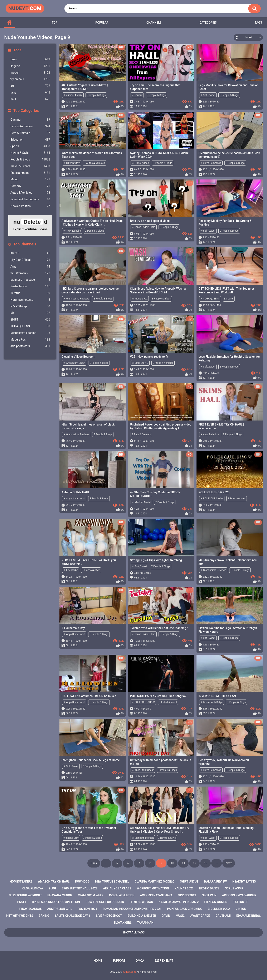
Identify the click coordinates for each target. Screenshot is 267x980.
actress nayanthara (156, 895)
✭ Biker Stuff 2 (72, 163)
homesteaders (21, 881)
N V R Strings (30, 306)
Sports (30, 146)
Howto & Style (30, 153)
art (30, 86)
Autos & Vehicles (30, 193)
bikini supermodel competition (56, 902)
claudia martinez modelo (155, 881)
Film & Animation (30, 126)
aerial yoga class (117, 888)
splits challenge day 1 (73, 916)
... (106, 863)
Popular (102, 23)
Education (30, 140)
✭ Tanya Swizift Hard (144, 227)
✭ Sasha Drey (71, 838)
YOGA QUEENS (30, 326)
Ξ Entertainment (236, 499)
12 (194, 863)
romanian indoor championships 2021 (132, 909)
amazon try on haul (54, 881)
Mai (30, 313)
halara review (215, 881)
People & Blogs (30, 160)
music (180, 916)
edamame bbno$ (249, 916)
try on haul (30, 79)
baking (44, 916)
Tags (258, 23)
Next (229, 863)
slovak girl (122, 923)
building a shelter (142, 916)
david (166, 916)
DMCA (140, 961)
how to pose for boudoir (105, 902)
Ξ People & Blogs (96, 95)
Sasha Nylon (30, 286)
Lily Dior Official (30, 260)
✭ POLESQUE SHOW (212, 499)
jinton (241, 909)
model (30, 73)
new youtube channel (112, 881)
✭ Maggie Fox (140, 299)
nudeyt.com (129, 972)
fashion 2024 (87, 909)
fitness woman (141, 902)
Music (30, 179)
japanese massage (30, 280)
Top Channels (25, 244)
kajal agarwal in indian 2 (179, 902)
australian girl (60, 909)
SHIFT (30, 320)
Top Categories (26, 111)
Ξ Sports (229, 299)
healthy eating (244, 881)
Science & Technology (30, 199)
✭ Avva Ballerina (210, 434)
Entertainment (30, 173)
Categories (208, 23)
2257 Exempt (164, 961)
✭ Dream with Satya (212, 702)
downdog (82, 881)
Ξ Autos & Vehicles (94, 163)
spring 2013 (187, 895)
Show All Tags (134, 932)
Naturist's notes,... (30, 300)
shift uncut (189, 881)
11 (183, 863)
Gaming (30, 120)
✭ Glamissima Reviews (76, 299)
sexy (30, 93)
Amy (30, 267)
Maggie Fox (30, 340)
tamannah (145, 923)
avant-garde (200, 916)
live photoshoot (109, 916)
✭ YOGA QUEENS (210, 299)
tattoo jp (241, 902)
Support (119, 961)
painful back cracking (185, 909)
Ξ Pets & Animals (141, 434)
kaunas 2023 (184, 888)
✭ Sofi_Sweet (208, 95)
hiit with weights (20, 916)
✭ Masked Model (141, 502)
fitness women (216, 902)
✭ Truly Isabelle (72, 231)
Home (98, 961)
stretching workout (25, 895)
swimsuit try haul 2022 (80, 888)
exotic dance (209, 888)
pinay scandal (31, 909)
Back (94, 863)
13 (205, 863)
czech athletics (122, 895)
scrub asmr (234, 888)
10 (172, 863)
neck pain (209, 895)
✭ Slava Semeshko (211, 163)
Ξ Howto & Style (91, 570)
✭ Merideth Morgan (143, 838)
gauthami (223, 916)
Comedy (30, 186)
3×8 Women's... (30, 273)
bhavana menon (60, 895)
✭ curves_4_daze (73, 95)
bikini (30, 59)
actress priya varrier (239, 895)
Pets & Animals (30, 133)
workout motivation (153, 888)
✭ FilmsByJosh (140, 163)
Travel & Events (30, 166)
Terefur (30, 293)
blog (52, 888)
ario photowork (30, 346)
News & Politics (30, 206)
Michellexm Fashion (30, 333)
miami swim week (91, 895)
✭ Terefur (137, 95)
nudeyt (25, 8)
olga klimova (33, 888)
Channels (154, 23)
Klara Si (30, 253)
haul (30, 99)
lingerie (30, 66)
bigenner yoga (219, 909)
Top (55, 23)
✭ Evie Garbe (71, 570)
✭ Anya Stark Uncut (74, 363)
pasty (22, 902)
